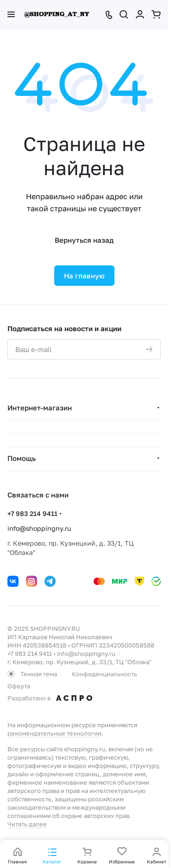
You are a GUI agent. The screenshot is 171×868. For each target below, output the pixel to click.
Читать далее (27, 824)
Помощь (22, 458)
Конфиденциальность (104, 674)
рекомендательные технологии (54, 733)
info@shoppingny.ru (39, 528)
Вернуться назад (84, 240)
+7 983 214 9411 (32, 513)
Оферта (19, 686)
